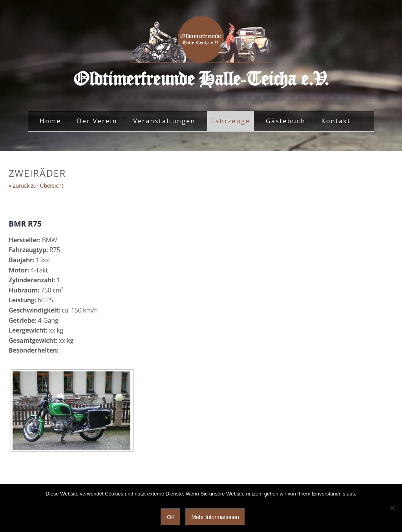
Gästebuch (286, 121)
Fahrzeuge (231, 121)
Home (50, 121)
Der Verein (97, 121)
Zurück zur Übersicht (38, 186)
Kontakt (336, 121)
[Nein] (392, 508)
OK (171, 517)
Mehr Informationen (215, 517)
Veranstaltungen (164, 121)
